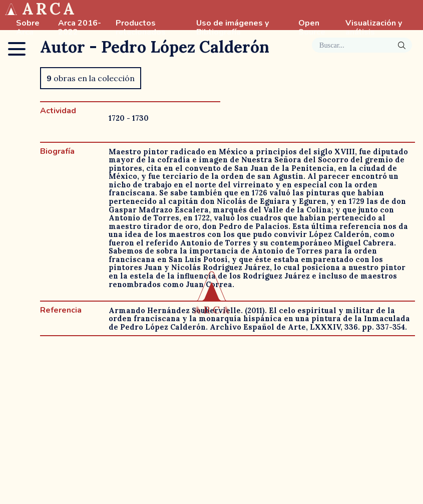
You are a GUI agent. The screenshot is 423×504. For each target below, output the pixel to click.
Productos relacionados (141, 28)
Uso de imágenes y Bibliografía (233, 28)
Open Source (312, 28)
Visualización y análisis (374, 28)
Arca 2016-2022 (80, 28)
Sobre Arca (28, 28)
